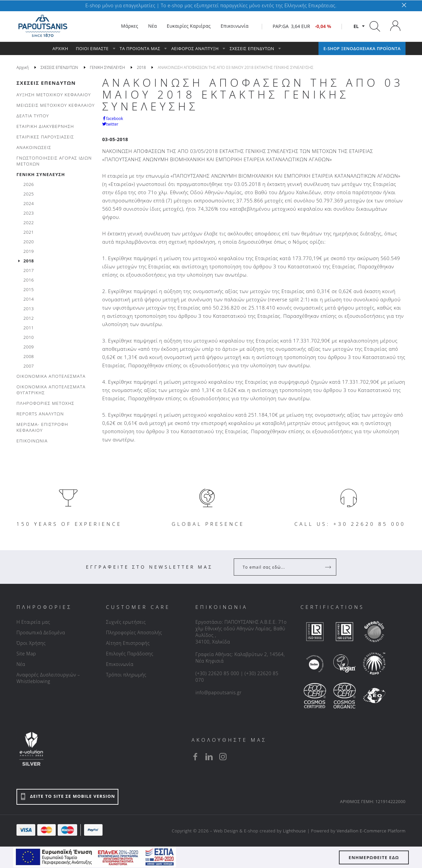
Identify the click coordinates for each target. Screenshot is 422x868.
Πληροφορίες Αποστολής (134, 632)
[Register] (329, 567)
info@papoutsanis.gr (219, 692)
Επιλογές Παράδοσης (130, 654)
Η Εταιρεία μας (33, 622)
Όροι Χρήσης (31, 643)
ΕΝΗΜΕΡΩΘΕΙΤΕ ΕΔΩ (374, 857)
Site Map (26, 654)
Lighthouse (294, 831)
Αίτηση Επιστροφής (128, 643)
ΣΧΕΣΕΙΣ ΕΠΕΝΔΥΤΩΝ (46, 83)
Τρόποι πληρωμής (126, 675)
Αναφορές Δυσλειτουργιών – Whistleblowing (48, 678)
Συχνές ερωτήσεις (126, 622)
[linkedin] (209, 757)
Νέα (21, 664)
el (356, 26)
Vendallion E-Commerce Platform (371, 831)
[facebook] (195, 757)
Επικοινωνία (120, 664)
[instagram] (223, 757)
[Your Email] (280, 567)
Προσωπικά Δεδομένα (41, 632)
